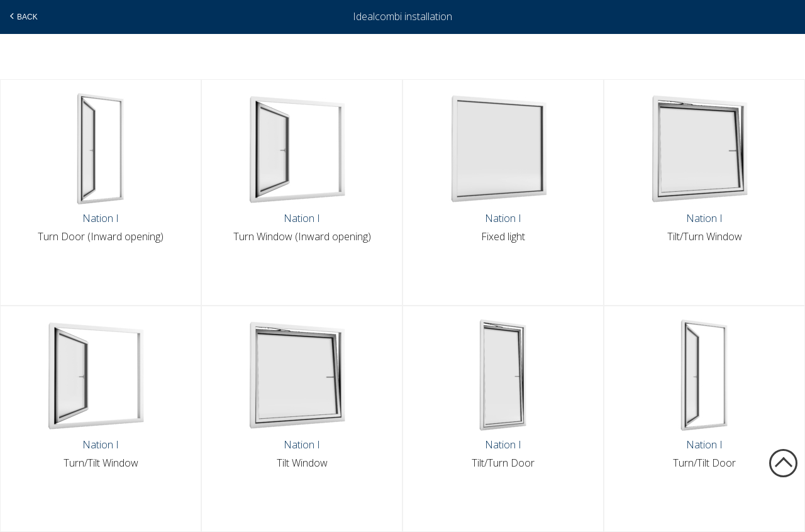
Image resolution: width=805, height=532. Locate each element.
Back (22, 16)
